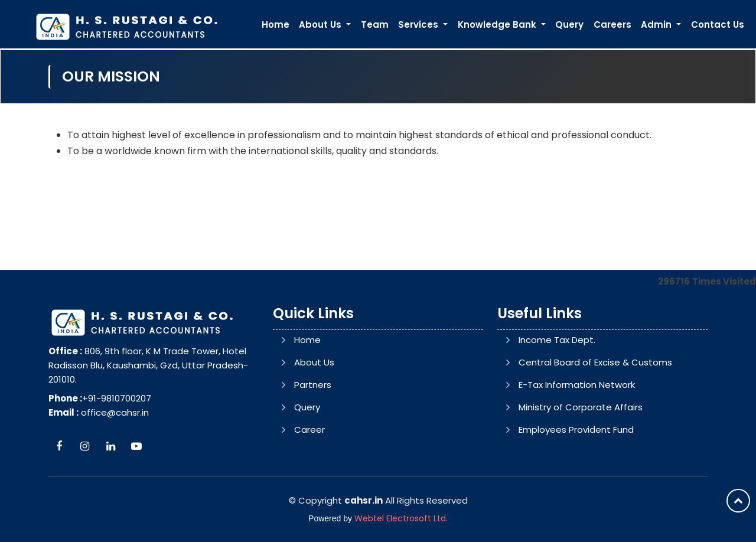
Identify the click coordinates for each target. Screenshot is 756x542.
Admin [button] (657, 25)
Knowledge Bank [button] (498, 25)
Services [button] (419, 25)
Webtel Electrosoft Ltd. (401, 518)
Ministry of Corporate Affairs (581, 407)
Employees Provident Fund (576, 430)
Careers (612, 25)
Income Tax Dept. (557, 340)
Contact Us (718, 25)
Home (276, 25)
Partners (313, 385)
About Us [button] (321, 25)
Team (375, 25)
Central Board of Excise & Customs (595, 362)
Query (569, 25)
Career (309, 430)
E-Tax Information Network (577, 385)
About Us (314, 362)
